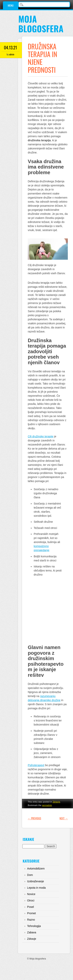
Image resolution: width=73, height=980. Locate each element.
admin (12, 54)
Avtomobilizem (36, 869)
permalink (47, 805)
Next (64, 818)
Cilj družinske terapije (41, 436)
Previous (34, 818)
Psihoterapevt (36, 765)
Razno (31, 920)
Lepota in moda (36, 888)
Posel (31, 907)
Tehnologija (34, 926)
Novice (31, 894)
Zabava (32, 932)
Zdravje (56, 802)
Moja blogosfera (41, 24)
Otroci (31, 900)
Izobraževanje (36, 881)
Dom (30, 875)
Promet (31, 913)
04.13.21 (10, 47)
